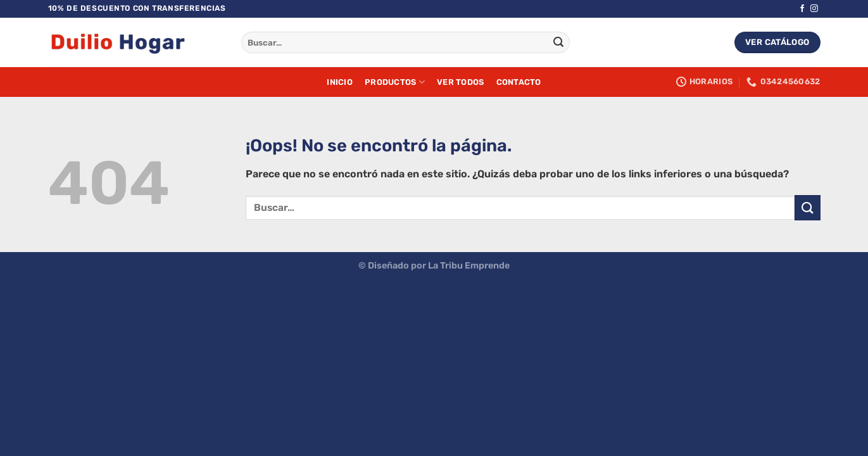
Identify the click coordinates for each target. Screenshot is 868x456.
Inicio (340, 82)
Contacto (519, 82)
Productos (395, 82)
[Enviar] (558, 42)
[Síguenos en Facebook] (802, 9)
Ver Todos (460, 82)
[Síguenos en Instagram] (814, 9)
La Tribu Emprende (469, 266)
